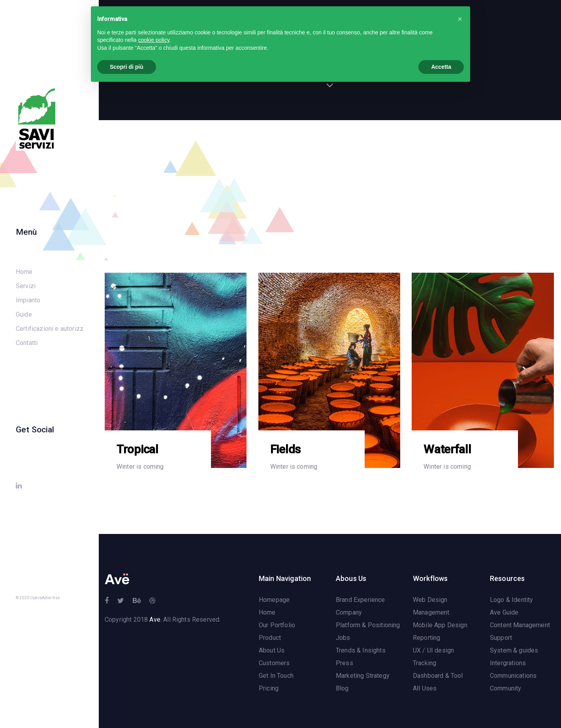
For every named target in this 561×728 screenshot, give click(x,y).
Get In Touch (276, 676)
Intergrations (508, 663)
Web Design (430, 600)
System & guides (514, 651)
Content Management (520, 625)
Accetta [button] (441, 67)
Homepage (274, 600)
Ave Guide (504, 613)
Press (345, 663)
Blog (342, 689)
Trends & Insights (361, 651)
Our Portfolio (277, 625)
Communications (513, 676)
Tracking (425, 663)
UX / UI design (433, 651)
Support (501, 638)
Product (270, 638)
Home (267, 613)
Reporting (426, 638)
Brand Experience (361, 600)
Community (505, 689)
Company (349, 613)
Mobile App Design (440, 625)
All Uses (425, 689)
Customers (274, 663)
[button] (460, 19)
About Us (272, 651)
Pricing (269, 689)
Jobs (343, 638)
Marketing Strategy (363, 676)
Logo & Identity (511, 600)
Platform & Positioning (368, 625)
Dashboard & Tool (438, 676)
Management (431, 613)
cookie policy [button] (154, 40)
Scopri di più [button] (127, 67)
